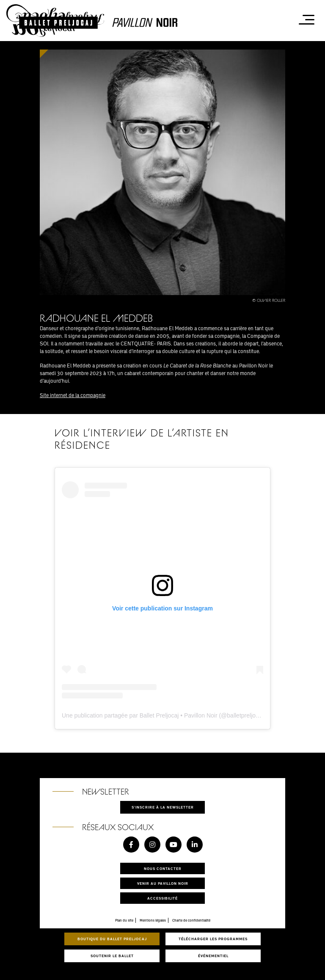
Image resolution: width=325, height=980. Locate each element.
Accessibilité (162, 898)
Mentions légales (153, 920)
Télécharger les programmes (213, 939)
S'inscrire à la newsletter (163, 807)
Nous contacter (163, 868)
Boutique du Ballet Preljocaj (112, 939)
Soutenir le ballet (112, 956)
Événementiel (213, 956)
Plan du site (124, 920)
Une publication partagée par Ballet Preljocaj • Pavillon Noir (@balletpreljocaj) (164, 715)
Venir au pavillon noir (163, 883)
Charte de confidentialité (191, 920)
